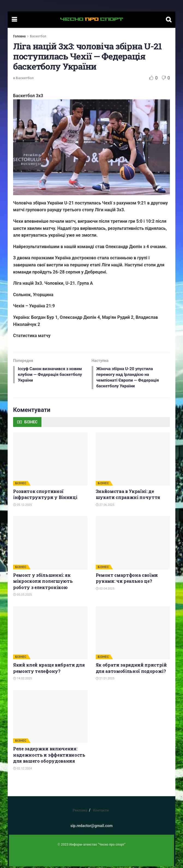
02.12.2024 (22, 770)
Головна (19, 36)
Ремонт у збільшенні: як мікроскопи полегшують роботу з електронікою (43, 583)
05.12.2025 (22, 506)
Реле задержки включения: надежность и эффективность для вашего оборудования (49, 757)
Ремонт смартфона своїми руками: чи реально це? (127, 580)
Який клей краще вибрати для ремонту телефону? (49, 670)
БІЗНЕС (21, 485)
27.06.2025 (105, 506)
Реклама (80, 812)
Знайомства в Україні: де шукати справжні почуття (128, 496)
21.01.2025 (105, 680)
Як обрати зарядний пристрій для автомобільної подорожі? (131, 670)
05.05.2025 (22, 596)
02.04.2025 (105, 590)
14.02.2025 (22, 680)
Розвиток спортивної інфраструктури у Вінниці (45, 496)
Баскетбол (38, 36)
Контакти (101, 812)
